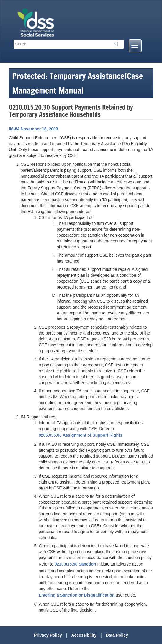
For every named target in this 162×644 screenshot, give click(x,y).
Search (118, 45)
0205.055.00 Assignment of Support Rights (80, 435)
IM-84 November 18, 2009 (33, 129)
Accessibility (84, 635)
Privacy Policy (48, 635)
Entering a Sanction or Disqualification (77, 595)
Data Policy (117, 635)
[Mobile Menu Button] (135, 46)
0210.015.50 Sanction (75, 564)
